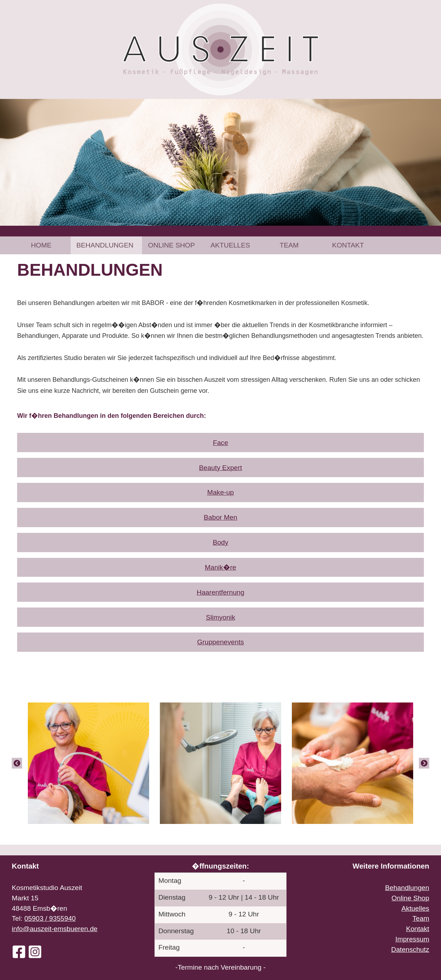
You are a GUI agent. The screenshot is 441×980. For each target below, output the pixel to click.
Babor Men (220, 517)
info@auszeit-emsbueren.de (55, 929)
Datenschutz (410, 949)
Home (41, 245)
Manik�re (220, 567)
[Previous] (17, 763)
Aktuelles (230, 245)
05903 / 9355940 (50, 918)
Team (289, 245)
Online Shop (171, 245)
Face (221, 443)
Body (220, 542)
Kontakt (348, 245)
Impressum (412, 939)
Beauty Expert (221, 468)
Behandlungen (105, 245)
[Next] (424, 763)
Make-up (221, 492)
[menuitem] (41, 245)
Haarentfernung (220, 592)
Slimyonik (220, 617)
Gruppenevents (220, 642)
